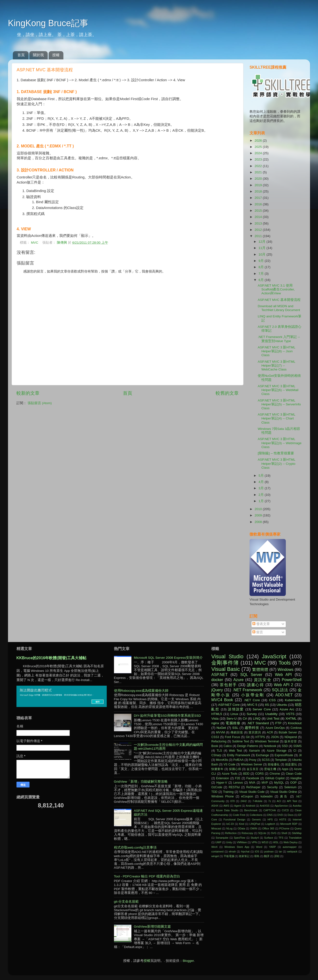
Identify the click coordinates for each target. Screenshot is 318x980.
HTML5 (217, 714)
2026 (259, 141)
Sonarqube (222, 838)
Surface (269, 838)
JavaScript (274, 656)
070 (233, 801)
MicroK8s (222, 760)
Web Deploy (291, 842)
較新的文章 (28, 393)
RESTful (234, 787)
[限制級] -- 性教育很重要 (276, 453)
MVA (252, 783)
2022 (259, 166)
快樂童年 (217, 769)
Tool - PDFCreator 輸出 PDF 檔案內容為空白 (147, 876)
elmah (232, 851)
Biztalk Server (288, 732)
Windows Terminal (267, 741)
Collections (256, 815)
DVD (280, 815)
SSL (235, 728)
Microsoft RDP (289, 824)
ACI (279, 801)
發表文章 (261, 624)
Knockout (295, 723)
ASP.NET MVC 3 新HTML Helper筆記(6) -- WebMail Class (278, 390)
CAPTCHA (270, 810)
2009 (259, 515)
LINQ (257, 719)
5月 (261, 476)
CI (295, 751)
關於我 (38, 55)
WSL (276, 842)
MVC (35, 243)
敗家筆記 (244, 856)
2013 (259, 223)
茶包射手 (228, 685)
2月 (261, 495)
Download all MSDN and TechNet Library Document (279, 308)
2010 (259, 509)
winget (215, 856)
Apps (285, 769)
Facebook (253, 778)
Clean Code (294, 774)
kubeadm (267, 796)
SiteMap (297, 833)
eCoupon (247, 796)
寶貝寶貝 (255, 732)
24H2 (244, 801)
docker (217, 680)
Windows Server (252, 764)
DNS (270, 815)
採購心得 (235, 769)
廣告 (284, 796)
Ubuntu (282, 705)
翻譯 (267, 856)
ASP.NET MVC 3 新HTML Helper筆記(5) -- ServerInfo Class (279, 404)
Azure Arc (287, 709)
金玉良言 (253, 769)
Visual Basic (226, 669)
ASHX (215, 806)
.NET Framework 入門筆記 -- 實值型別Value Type (279, 339)
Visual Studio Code (252, 792)
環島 (257, 856)
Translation (295, 838)
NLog (229, 828)
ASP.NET (219, 675)
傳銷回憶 (237, 732)
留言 (258, 632)
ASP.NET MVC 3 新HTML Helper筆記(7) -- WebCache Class (276, 365)
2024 (259, 153)
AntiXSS (265, 806)
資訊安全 (263, 680)
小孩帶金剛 (253, 695)
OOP (293, 783)
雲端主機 (270, 769)
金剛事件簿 (225, 663)
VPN (254, 842)
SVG (274, 833)
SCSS (266, 760)
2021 (259, 172)
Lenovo (238, 783)
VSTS (290, 714)
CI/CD (285, 810)
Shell (284, 833)
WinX (214, 847)
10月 (262, 254)
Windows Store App (237, 847)
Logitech (270, 824)
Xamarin (254, 751)
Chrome (275, 774)
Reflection (231, 833)
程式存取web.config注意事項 (135, 847)
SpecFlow (239, 838)
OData (241, 828)
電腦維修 (233, 723)
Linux (234, 714)
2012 (259, 230)
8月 (261, 267)
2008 (259, 522)
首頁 (21, 55)
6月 (261, 280)
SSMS (297, 746)
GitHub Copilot (275, 778)
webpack (292, 851)
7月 (261, 274)
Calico (228, 746)
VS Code (229, 764)
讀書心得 (255, 685)
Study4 (255, 838)
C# (245, 719)
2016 (259, 204)
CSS (272, 700)
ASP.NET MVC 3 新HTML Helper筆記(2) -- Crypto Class (277, 463)
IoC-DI (230, 824)
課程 (277, 856)
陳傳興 (62, 243)
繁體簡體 (260, 669)
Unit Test (273, 719)
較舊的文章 (227, 393)
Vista (215, 719)
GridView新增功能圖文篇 (152, 927)
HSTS (283, 819)
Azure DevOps (275, 728)
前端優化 (274, 764)
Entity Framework (238, 755)
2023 (259, 159)
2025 (259, 147)
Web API (283, 675)
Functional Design (235, 819)
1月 (261, 501)
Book (215, 746)
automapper (290, 847)
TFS (281, 838)
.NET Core (252, 700)
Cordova (296, 728)
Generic (257, 819)
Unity (229, 842)
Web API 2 (284, 685)
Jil (300, 755)
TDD (214, 792)
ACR (270, 732)
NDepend (291, 737)
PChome (284, 828)
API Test (292, 801)
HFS (270, 819)
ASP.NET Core (229, 705)
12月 (262, 242)
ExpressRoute (284, 755)
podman (269, 851)
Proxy (253, 760)
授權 (56, 55)
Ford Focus (232, 737)
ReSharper (254, 787)
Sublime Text (241, 741)
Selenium (291, 787)
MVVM (220, 732)
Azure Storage (276, 751)
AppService (281, 806)
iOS (257, 851)
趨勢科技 (252, 728)
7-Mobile (257, 801)
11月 (262, 248)
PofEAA (238, 760)
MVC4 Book (222, 700)
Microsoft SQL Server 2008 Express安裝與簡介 (168, 658)
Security (272, 787)
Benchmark (251, 810)
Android (250, 806)
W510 (265, 842)
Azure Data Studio (227, 810)
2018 (259, 191)
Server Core (262, 709)
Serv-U (232, 719)
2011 (259, 236)
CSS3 (215, 737)
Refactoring (219, 741)
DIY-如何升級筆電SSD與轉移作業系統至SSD (167, 716)
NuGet (221, 728)
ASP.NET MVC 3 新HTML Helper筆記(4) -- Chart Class (276, 418)
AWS (226, 806)
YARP (272, 847)
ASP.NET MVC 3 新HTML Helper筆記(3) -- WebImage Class (280, 443)
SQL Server (251, 675)
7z (269, 801)
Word (259, 847)
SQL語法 (280, 690)
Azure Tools (229, 774)
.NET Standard (258, 723)
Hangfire (296, 778)
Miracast (216, 828)
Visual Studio (227, 656)
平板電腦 (229, 856)
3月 (261, 488)
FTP (279, 723)
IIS (267, 705)
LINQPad (255, 824)
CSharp (216, 755)
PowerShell (292, 680)
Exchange (262, 755)
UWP (218, 842)
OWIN (254, 828)
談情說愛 (236, 709)
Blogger (188, 961)
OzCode (217, 787)
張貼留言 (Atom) (40, 403)
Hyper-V (222, 783)
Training (228, 792)
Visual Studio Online (284, 792)
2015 (259, 211)
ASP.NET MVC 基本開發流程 (279, 300)
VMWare (242, 842)
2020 (259, 179)
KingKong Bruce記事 (48, 23)
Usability (271, 714)
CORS (260, 774)
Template (281, 760)
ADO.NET (284, 695)
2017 (259, 198)
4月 (261, 482)
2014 (259, 217)
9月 (261, 261)
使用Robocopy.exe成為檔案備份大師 (141, 691)
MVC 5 (252, 705)
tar (280, 851)
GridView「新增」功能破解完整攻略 (141, 782)
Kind (242, 824)
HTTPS (260, 737)
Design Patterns (248, 746)
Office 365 (268, 828)
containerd (217, 851)
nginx (215, 723)
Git (248, 737)
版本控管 (291, 741)
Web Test (235, 751)
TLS (219, 751)
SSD (285, 746)
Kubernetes (293, 700)
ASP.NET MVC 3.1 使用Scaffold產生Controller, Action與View (276, 289)
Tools (285, 663)
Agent (238, 806)
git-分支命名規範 (126, 902)
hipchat (245, 851)
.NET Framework (247, 690)
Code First (239, 815)
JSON (275, 737)
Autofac (297, 806)
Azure (238, 680)
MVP (265, 783)
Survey (252, 714)
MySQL (279, 783)
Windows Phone (222, 796)
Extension (223, 778)
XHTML (291, 719)
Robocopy (247, 833)
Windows (286, 669)
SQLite (262, 833)
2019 (259, 185)
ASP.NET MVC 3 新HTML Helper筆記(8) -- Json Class (276, 351)
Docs (291, 815)
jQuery (217, 690)
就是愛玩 (291, 764)
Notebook (270, 746)
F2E (238, 778)
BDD (246, 774)
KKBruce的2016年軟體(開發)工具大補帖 (51, 658)
